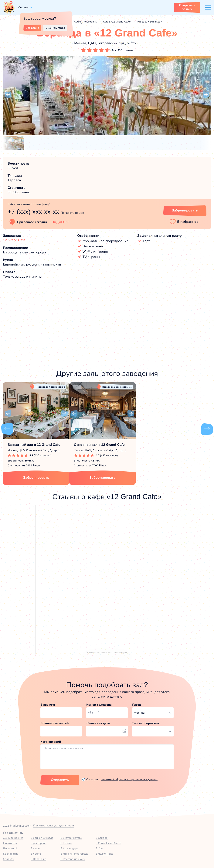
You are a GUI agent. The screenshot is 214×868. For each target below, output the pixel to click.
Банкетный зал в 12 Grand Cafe (34, 445)
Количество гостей (55, 723)
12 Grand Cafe (14, 240)
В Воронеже (38, 859)
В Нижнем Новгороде (74, 854)
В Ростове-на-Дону (73, 859)
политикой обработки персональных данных (129, 779)
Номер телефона (99, 705)
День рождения (13, 838)
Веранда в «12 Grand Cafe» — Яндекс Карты (107, 653)
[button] (8, 95)
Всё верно (32, 28)
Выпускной (10, 848)
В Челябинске (104, 854)
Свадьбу (9, 859)
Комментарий (51, 742)
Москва (23, 7)
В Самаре (102, 838)
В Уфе (100, 848)
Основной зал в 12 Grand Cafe (99, 445)
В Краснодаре (69, 848)
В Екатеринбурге (71, 838)
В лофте (36, 854)
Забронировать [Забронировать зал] (185, 210)
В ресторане (38, 843)
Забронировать (36, 478)
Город (137, 705)
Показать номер (72, 213)
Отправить (60, 780)
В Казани (66, 843)
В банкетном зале (42, 838)
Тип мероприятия (146, 723)
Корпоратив (11, 854)
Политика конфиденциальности (54, 825)
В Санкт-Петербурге (108, 843)
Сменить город (55, 28)
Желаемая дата (98, 723)
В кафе (35, 848)
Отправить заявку (187, 7)
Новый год (10, 843)
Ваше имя (48, 705)
